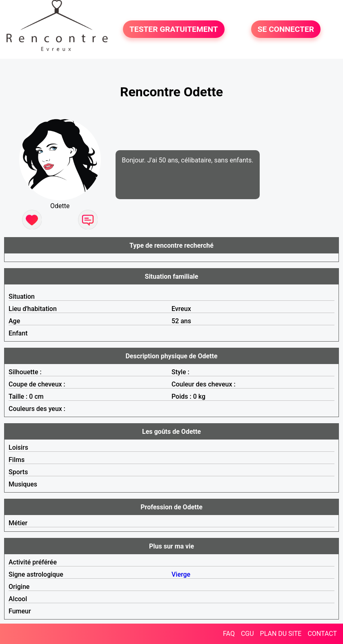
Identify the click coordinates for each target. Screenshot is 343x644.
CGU (247, 634)
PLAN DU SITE (281, 634)
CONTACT (322, 634)
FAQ (229, 634)
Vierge (181, 574)
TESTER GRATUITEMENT (174, 29)
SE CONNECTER (286, 29)
